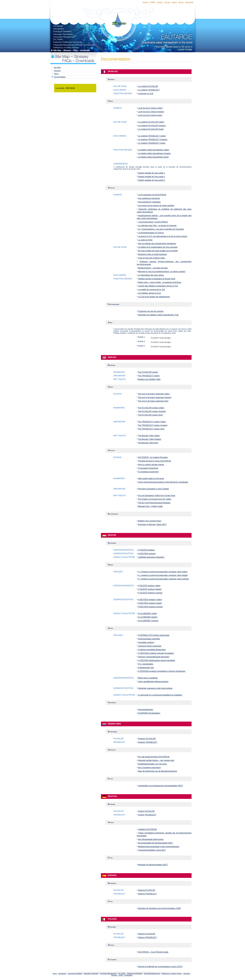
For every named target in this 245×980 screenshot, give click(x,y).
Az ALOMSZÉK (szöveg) (148, 621)
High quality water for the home (151, 479)
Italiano (174, 2)
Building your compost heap (150, 521)
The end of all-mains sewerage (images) (155, 397)
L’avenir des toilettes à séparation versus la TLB (158, 286)
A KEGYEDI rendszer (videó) (150, 600)
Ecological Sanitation (75, 974)
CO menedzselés (146, 664)
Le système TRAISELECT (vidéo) (152, 136)
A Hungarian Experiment (148, 468)
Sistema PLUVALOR (147, 890)
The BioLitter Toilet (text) (148, 443)
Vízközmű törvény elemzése (150, 646)
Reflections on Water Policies (172, 974)
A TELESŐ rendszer (146, 550)
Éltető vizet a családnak (148, 678)
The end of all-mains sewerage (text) (153, 401)
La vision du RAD (145, 240)
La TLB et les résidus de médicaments (154, 297)
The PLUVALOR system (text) (150, 415)
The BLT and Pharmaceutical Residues (154, 503)
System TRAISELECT (147, 815)
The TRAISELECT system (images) (153, 425)
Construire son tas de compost (151, 311)
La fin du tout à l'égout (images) (151, 112)
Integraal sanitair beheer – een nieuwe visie (156, 760)
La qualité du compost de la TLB (151, 290)
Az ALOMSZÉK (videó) (147, 613)
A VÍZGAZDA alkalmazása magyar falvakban (156, 660)
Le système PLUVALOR (148, 86)
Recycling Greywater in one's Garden (153, 489)
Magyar (181, 2)
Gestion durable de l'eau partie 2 (151, 177)
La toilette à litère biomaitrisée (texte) (153, 157)
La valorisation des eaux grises (151, 275)
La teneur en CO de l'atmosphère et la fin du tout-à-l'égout (162, 236)
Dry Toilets (122, 974)
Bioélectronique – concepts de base (153, 268)
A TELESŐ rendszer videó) (149, 586)
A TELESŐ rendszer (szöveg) (150, 593)
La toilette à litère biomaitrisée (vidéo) (154, 150)
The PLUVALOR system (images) (152, 411)
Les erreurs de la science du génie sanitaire (156, 206)
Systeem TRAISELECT (148, 742)
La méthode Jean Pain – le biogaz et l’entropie (157, 226)
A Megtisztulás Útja (146, 668)
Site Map (57, 67)
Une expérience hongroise (149, 198)
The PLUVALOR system (148, 372)
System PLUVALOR (146, 811)
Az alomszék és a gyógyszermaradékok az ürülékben (160, 695)
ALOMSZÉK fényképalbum (149, 713)
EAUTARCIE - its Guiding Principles (153, 457)
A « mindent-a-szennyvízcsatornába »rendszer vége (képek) (163, 575)
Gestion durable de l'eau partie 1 (151, 173)
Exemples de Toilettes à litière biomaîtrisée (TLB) (158, 315)
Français (167, 2)
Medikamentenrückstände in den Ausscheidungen (159, 847)
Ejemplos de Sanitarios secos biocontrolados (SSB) (159, 908)
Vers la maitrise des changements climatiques (157, 244)
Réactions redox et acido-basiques (152, 254)
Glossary (57, 71)
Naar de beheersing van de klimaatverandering (157, 771)
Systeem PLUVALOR (147, 739)
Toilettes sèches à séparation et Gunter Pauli (157, 279)
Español (160, 2)
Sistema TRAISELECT (147, 894)
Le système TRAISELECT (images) (153, 140)
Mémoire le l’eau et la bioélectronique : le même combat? (162, 272)
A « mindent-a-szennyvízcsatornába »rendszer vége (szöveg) (163, 579)
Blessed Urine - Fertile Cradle (150, 506)
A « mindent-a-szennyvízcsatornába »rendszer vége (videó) (163, 572)
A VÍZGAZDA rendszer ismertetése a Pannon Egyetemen (162, 671)
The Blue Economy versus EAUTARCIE (154, 461)
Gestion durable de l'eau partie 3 (151, 180)
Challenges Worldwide (134, 974)
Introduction (62, 974)
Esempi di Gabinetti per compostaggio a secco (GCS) (160, 967)
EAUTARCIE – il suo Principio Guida (153, 952)
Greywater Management (108, 974)
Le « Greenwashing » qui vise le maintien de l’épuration (161, 229)
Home (55, 974)
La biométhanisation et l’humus (151, 233)
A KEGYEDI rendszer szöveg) (150, 607)
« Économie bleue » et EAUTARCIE (153, 222)
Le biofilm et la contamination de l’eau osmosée (158, 247)
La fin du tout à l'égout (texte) (150, 115)
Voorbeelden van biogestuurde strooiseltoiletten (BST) (160, 786)
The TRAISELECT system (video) (152, 422)
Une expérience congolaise (149, 202)
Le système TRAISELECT (149, 90)
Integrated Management (152, 974)
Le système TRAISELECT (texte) (152, 143)
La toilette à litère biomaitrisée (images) (154, 153)
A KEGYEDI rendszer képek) (150, 603)
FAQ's (56, 74)
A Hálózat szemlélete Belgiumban (152, 650)
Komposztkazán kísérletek (149, 639)
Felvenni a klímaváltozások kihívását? (154, 657)
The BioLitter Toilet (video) (149, 436)
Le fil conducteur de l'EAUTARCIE (152, 195)
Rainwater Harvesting (91, 974)
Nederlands (189, 2)
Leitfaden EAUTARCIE (147, 829)
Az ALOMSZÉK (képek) (148, 617)
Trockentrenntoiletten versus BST (152, 850)
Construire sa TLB (146, 94)
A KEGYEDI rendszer (147, 554)
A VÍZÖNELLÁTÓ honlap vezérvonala (154, 635)
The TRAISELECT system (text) (151, 429)
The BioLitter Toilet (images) (150, 439)
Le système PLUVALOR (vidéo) (151, 122)
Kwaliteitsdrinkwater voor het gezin (152, 764)
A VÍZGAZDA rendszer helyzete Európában (156, 653)
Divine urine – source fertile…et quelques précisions (160, 282)
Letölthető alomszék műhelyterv (151, 557)
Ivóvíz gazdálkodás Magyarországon (153, 682)
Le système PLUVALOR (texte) (151, 129)
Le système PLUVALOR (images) (152, 126)
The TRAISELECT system (149, 376)
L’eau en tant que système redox (151, 258)
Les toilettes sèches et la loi (149, 293)
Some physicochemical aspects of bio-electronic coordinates (163, 482)
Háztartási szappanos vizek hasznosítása (155, 688)
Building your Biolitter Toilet (149, 379)
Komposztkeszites (146, 710)
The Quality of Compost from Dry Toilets (155, 499)
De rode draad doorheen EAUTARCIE (154, 757)
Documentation (60, 77)
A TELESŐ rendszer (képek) (150, 589)
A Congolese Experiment (148, 472)
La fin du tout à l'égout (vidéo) (150, 108)
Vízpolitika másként (146, 642)
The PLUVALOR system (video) (151, 408)
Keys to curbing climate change (151, 465)
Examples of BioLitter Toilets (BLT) (152, 524)
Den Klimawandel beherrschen (151, 839)
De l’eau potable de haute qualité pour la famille (158, 251)
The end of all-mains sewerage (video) (154, 394)
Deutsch (145, 2)
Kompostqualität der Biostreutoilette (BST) (155, 843)
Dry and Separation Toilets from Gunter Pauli (157, 496)
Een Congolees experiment (149, 768)
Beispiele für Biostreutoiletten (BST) (153, 865)
